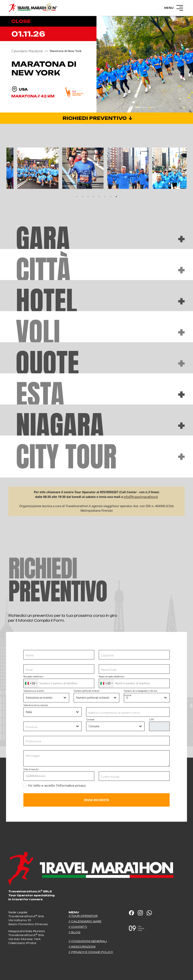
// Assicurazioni (82, 947)
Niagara (100, 425)
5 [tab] (99, 197)
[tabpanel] (29, 168)
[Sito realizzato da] (136, 925)
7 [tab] (111, 197)
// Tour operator (83, 916)
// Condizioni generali (88, 941)
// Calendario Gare (85, 921)
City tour (100, 457)
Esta (100, 394)
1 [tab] (77, 197)
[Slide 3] (152, 107)
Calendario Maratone (27, 51)
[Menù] (180, 8)
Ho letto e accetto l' (57, 786)
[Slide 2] (145, 107)
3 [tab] (88, 197)
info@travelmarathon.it (141, 497)
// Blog (74, 932)
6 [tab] (105, 197)
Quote (100, 363)
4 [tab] (94, 197)
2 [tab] (82, 197)
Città (100, 270)
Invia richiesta (96, 800)
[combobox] (31, 683)
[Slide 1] (138, 107)
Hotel (100, 301)
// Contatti (78, 927)
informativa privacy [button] (72, 786)
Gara (100, 239)
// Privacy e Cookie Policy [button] (91, 952)
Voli (100, 332)
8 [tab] (116, 197)
